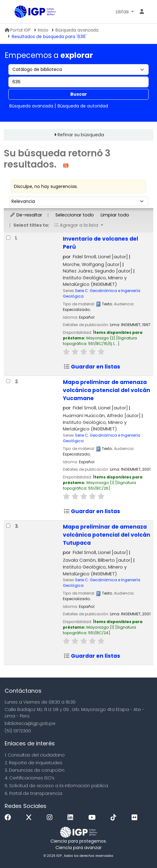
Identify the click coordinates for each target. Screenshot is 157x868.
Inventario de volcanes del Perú (100, 243)
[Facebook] (9, 818)
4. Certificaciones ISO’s (30, 778)
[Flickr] (136, 818)
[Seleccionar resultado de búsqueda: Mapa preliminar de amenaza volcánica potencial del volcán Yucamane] (8, 381)
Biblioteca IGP (17, 12)
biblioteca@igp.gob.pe (30, 723)
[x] (30, 818)
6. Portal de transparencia (33, 793)
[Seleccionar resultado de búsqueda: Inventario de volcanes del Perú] (8, 238)
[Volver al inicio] (138, 849)
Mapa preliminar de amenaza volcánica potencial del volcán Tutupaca (107, 535)
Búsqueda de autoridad (83, 106)
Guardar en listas (92, 367)
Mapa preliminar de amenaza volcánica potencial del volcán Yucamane (107, 390)
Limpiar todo (115, 215)
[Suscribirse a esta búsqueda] (66, 165)
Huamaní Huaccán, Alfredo (102, 416)
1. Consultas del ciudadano (35, 755)
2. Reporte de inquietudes (33, 763)
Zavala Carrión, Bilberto (98, 560)
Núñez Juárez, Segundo (98, 271)
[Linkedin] (72, 818)
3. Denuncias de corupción (35, 770)
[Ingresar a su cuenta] (142, 12)
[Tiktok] (115, 818)
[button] (125, 12)
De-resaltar (26, 215)
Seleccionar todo (75, 215)
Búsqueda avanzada (77, 30)
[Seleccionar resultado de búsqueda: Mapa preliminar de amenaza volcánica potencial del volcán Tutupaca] (8, 526)
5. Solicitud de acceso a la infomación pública (56, 786)
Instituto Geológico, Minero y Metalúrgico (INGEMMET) (95, 281)
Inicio (43, 30)
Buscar (79, 94)
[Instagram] (51, 818)
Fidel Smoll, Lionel (100, 257)
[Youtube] (93, 818)
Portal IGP (18, 30)
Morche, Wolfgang (92, 264)
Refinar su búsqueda (81, 135)
